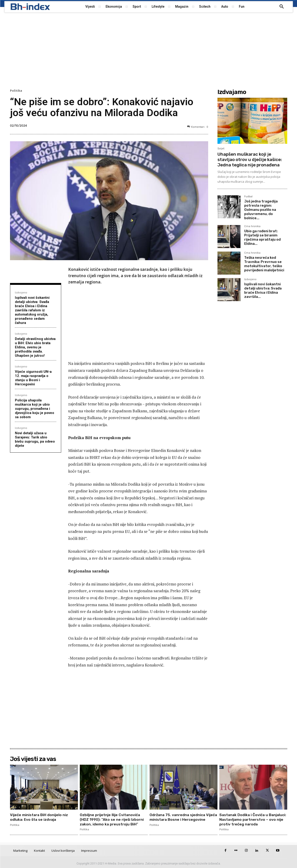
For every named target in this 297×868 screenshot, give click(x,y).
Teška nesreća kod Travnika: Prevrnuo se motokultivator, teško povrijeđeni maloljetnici (264, 264)
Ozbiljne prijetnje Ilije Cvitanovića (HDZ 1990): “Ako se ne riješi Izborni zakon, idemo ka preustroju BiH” (112, 819)
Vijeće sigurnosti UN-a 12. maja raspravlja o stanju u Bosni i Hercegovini (33, 378)
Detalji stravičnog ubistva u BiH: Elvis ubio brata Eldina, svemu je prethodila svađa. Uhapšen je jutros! (35, 347)
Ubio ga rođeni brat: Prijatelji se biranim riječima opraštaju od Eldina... (262, 237)
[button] (282, 7)
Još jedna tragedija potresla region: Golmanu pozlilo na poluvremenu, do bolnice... (261, 210)
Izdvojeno (21, 292)
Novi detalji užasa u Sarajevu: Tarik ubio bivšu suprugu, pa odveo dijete (35, 439)
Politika (16, 91)
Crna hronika (252, 226)
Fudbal (248, 197)
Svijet (221, 149)
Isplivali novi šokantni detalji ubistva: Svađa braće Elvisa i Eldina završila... (263, 290)
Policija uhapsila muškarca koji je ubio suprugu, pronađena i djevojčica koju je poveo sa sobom (35, 409)
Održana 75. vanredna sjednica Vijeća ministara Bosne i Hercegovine (178, 819)
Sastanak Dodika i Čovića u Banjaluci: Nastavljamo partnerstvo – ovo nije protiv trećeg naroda (252, 819)
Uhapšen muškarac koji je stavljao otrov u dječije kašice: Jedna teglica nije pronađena (250, 160)
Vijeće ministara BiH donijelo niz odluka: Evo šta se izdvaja (39, 817)
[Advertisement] (149, 50)
